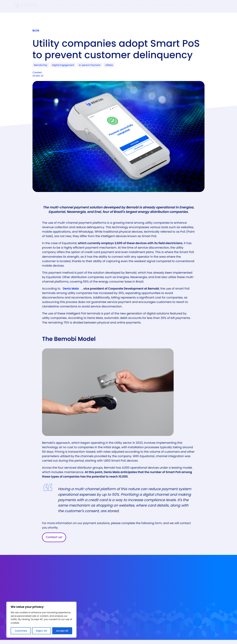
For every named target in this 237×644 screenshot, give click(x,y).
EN (217, 8)
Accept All (62, 631)
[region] (41, 620)
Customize (21, 631)
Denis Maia (71, 292)
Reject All (41, 631)
